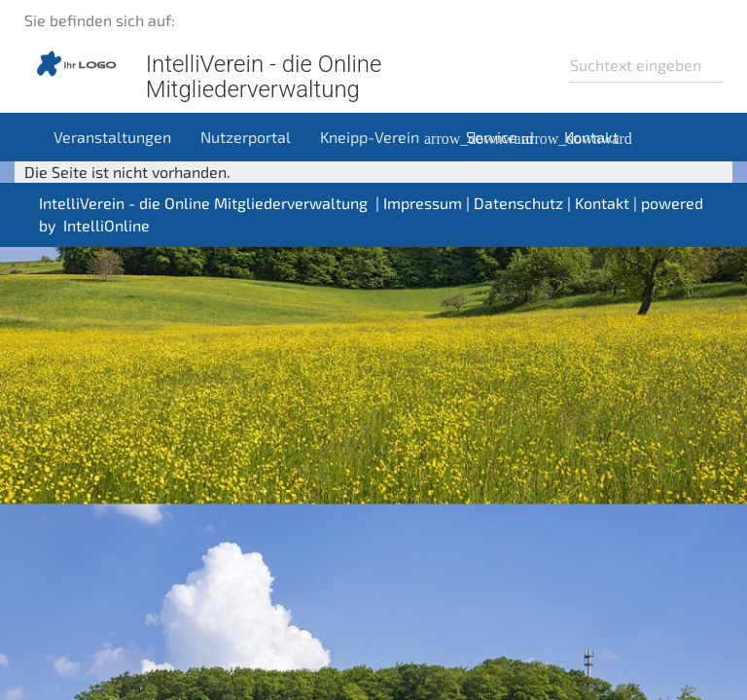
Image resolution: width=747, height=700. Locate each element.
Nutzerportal (246, 137)
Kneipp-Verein (386, 137)
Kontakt (591, 137)
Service (508, 137)
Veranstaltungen (112, 137)
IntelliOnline (107, 225)
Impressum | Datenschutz (473, 203)
